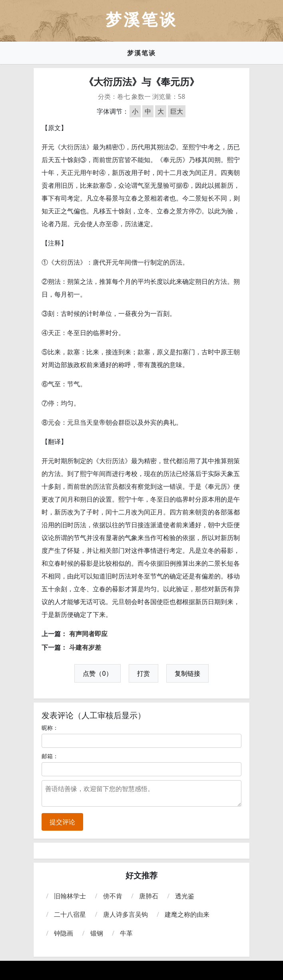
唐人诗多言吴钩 (126, 914)
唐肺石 (149, 896)
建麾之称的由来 (187, 914)
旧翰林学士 (70, 896)
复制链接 (187, 673)
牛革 (126, 933)
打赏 (143, 673)
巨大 (177, 111)
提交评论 (62, 822)
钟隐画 (64, 933)
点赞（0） (97, 673)
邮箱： (50, 756)
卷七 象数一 (134, 96)
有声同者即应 (88, 634)
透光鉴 (185, 896)
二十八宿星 (70, 914)
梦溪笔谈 (141, 53)
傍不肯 (113, 896)
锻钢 (97, 933)
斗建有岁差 (85, 647)
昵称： (50, 728)
